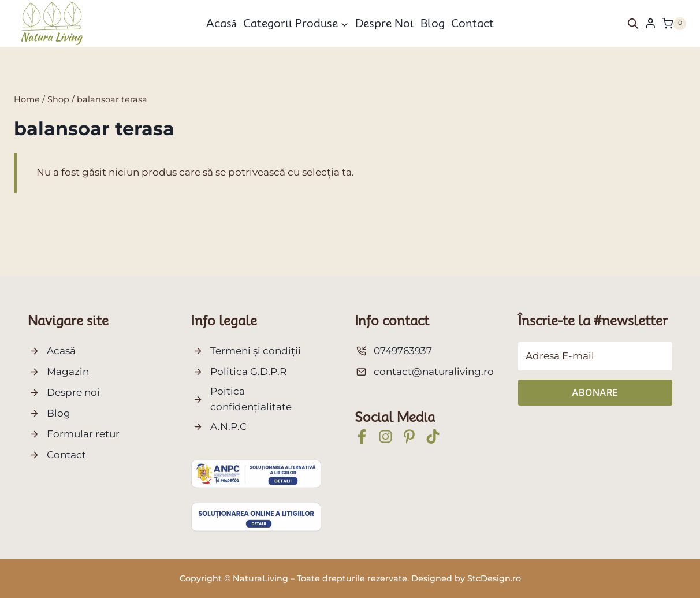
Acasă (221, 23)
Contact (472, 23)
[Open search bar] (633, 24)
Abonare (595, 392)
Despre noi (384, 23)
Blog (433, 23)
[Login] (650, 23)
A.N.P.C (228, 426)
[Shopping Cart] (674, 24)
